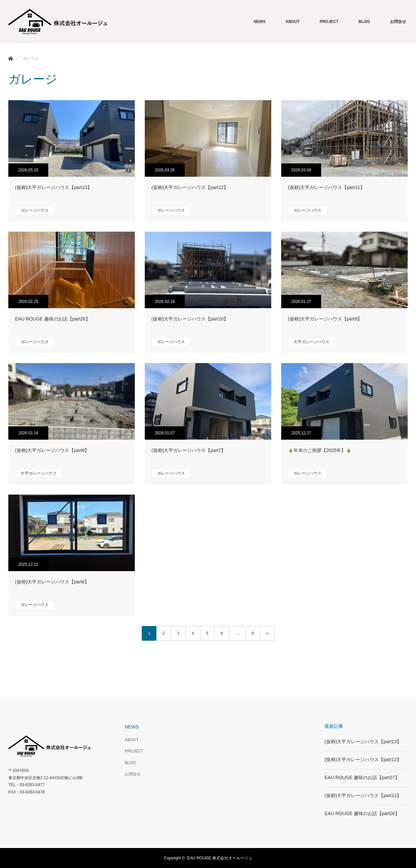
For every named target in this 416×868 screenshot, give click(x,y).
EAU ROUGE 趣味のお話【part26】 (53, 319)
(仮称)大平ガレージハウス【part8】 (52, 450)
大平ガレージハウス (312, 342)
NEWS (260, 22)
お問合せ (398, 22)
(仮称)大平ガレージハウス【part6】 (52, 582)
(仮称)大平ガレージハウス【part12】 (190, 187)
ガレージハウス (35, 210)
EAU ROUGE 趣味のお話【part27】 (362, 777)
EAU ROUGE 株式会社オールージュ (219, 858)
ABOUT (293, 22)
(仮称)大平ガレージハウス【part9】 (325, 319)
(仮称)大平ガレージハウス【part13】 (53, 187)
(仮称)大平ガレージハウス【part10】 (190, 319)
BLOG (364, 22)
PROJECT (329, 22)
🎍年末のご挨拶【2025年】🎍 (320, 450)
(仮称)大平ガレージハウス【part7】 (189, 450)
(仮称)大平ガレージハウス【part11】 (326, 187)
